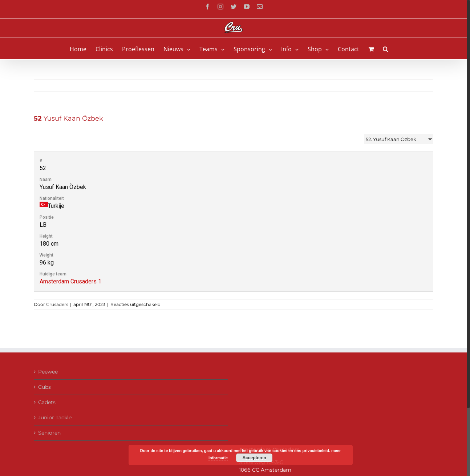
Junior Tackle (55, 417)
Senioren (49, 433)
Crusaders (57, 304)
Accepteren (254, 458)
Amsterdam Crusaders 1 (70, 281)
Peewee (48, 372)
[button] (386, 48)
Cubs (44, 387)
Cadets (47, 402)
